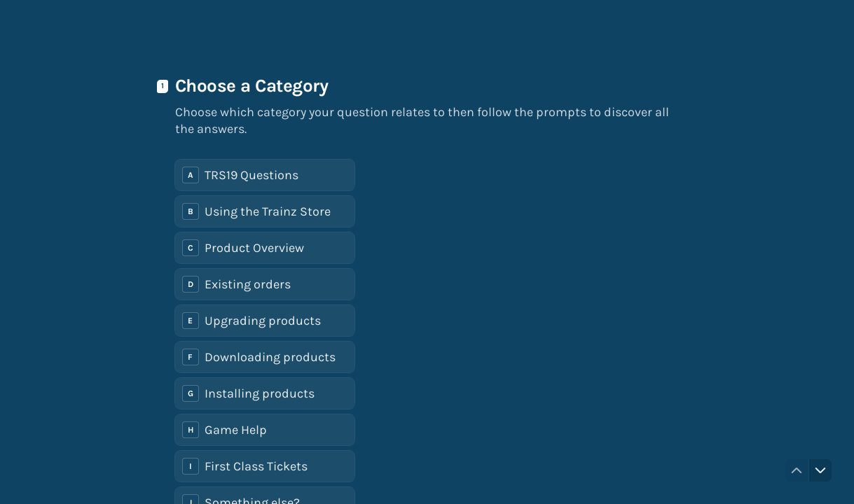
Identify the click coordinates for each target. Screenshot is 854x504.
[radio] (265, 175)
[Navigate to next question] (820, 470)
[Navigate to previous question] (797, 470)
